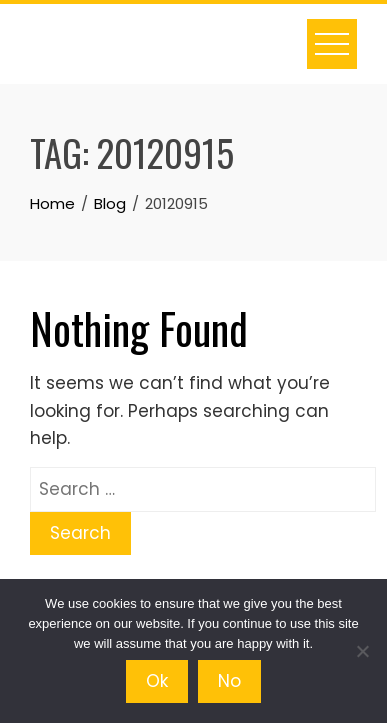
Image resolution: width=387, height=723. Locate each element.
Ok (157, 681)
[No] (362, 651)
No (229, 681)
